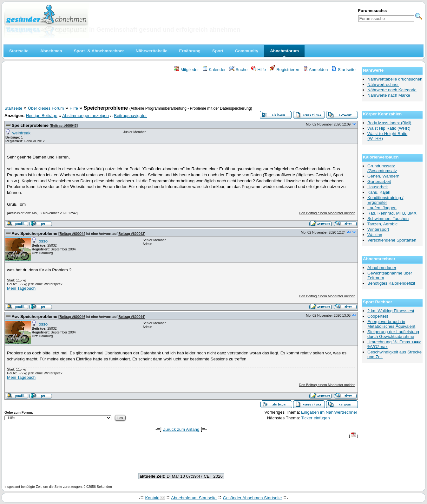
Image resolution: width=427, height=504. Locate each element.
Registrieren (285, 70)
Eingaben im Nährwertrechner (329, 412)
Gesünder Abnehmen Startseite (253, 498)
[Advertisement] (181, 90)
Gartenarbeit (379, 181)
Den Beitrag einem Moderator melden (327, 213)
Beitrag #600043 (64, 126)
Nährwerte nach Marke (389, 95)
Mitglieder (186, 70)
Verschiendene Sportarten (392, 240)
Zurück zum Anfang (181, 429)
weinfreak (21, 133)
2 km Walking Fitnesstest (391, 311)
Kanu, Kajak (379, 192)
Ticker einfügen (315, 418)
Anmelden (315, 70)
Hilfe (259, 70)
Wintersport (378, 229)
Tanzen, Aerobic (382, 224)
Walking (375, 235)
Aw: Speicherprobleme (34, 233)
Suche (239, 70)
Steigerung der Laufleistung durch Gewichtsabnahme (393, 334)
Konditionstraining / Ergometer (385, 200)
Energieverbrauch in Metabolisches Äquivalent (391, 324)
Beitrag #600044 (72, 234)
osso (43, 241)
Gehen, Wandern (383, 176)
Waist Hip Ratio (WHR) (389, 128)
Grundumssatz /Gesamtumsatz (382, 168)
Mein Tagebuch (21, 288)
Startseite (344, 70)
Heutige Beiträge (41, 116)
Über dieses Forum (46, 108)
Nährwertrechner (383, 84)
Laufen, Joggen (382, 208)
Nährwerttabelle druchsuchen (395, 79)
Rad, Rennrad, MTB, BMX (392, 213)
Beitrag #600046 (72, 317)
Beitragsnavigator (130, 116)
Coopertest (378, 316)
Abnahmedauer (382, 268)
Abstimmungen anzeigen (85, 116)
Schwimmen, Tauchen (388, 219)
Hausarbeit (378, 187)
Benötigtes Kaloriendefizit (391, 283)
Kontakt (152, 498)
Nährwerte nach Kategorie (392, 90)
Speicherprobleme (30, 125)
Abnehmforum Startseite (194, 498)
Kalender (214, 70)
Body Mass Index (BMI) (389, 123)
